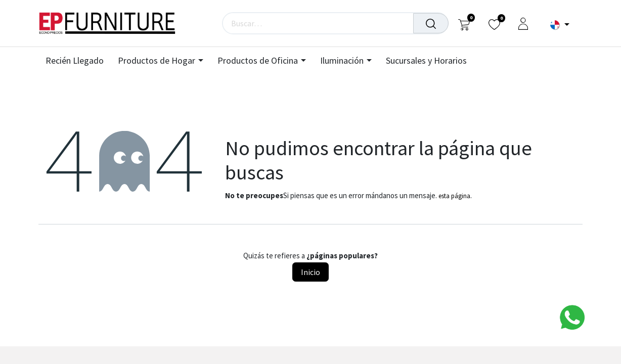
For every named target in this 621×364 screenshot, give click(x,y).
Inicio (310, 272)
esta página (454, 196)
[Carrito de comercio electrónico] (464, 24)
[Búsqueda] (431, 23)
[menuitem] (78, 61)
